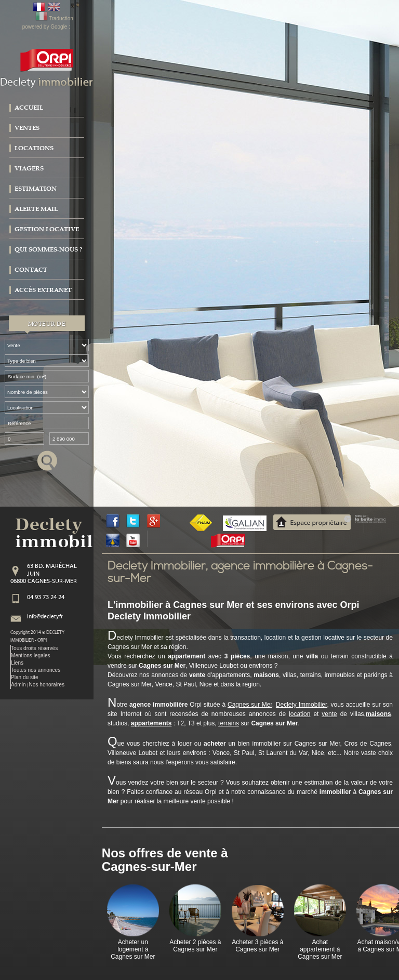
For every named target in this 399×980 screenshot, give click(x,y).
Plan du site (25, 677)
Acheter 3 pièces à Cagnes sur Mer (257, 946)
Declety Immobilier (302, 705)
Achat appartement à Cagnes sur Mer (320, 950)
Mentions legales (31, 655)
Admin (18, 685)
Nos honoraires (47, 685)
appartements (151, 723)
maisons (378, 714)
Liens (17, 663)
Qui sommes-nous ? (48, 249)
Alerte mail (36, 209)
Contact (31, 270)
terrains (229, 723)
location (300, 714)
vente (329, 714)
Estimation (36, 189)
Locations (34, 148)
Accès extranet (43, 290)
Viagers (29, 168)
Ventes (27, 128)
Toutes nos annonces (36, 670)
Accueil (29, 108)
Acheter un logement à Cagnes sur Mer (133, 950)
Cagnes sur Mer (250, 705)
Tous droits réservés (34, 648)
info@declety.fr (45, 617)
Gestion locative (47, 229)
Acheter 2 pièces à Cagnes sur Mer (195, 946)
